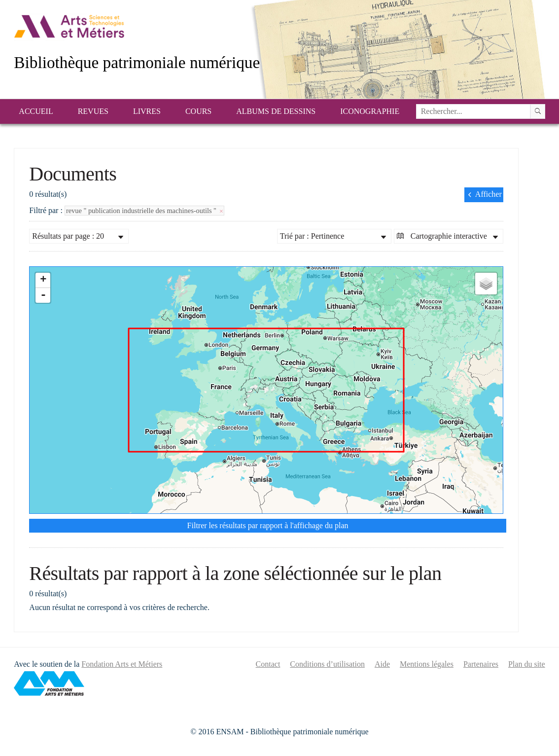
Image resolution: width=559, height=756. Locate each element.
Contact (268, 664)
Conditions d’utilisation (327, 664)
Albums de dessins (276, 111)
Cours (198, 111)
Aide (382, 664)
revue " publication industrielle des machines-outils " (144, 211)
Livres (147, 111)
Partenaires (481, 664)
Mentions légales (427, 664)
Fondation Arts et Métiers (122, 664)
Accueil (36, 111)
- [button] (43, 295)
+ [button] (43, 280)
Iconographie (370, 111)
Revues (93, 111)
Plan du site (527, 664)
